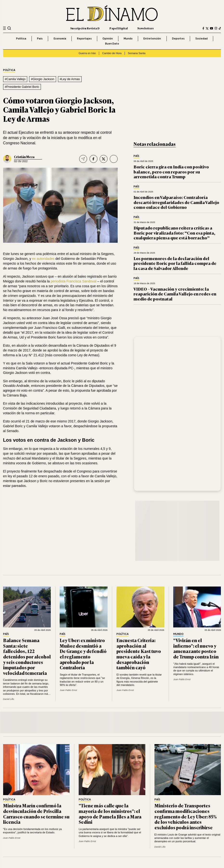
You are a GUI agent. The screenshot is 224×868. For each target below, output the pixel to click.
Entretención (152, 38)
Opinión (108, 38)
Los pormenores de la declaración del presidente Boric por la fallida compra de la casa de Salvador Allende (175, 263)
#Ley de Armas (70, 79)
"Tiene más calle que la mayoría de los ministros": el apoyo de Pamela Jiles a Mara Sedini (110, 814)
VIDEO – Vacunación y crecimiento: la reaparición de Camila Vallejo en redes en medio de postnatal (175, 294)
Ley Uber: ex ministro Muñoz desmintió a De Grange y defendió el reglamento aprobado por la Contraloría (83, 654)
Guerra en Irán (87, 53)
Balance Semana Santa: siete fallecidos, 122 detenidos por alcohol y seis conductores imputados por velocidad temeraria (27, 657)
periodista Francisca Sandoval (74, 281)
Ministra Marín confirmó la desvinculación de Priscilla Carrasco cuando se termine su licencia (36, 814)
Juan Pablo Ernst (68, 690)
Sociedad (202, 38)
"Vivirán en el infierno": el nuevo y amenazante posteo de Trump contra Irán (196, 648)
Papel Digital (119, 28)
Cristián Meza (24, 157)
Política (21, 38)
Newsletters (146, 28)
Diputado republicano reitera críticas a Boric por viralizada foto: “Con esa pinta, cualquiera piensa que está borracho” (174, 233)
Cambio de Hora (112, 53)
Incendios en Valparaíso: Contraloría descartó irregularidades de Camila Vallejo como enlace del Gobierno (176, 202)
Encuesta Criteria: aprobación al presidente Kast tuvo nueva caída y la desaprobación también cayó (139, 654)
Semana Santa (137, 53)
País (40, 38)
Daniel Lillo (9, 699)
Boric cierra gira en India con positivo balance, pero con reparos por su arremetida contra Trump (171, 172)
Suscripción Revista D (85, 28)
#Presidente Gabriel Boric (22, 87)
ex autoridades (44, 259)
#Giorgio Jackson (43, 79)
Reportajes (84, 38)
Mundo (128, 38)
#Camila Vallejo (15, 79)
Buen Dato (112, 44)
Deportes (178, 38)
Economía (60, 38)
